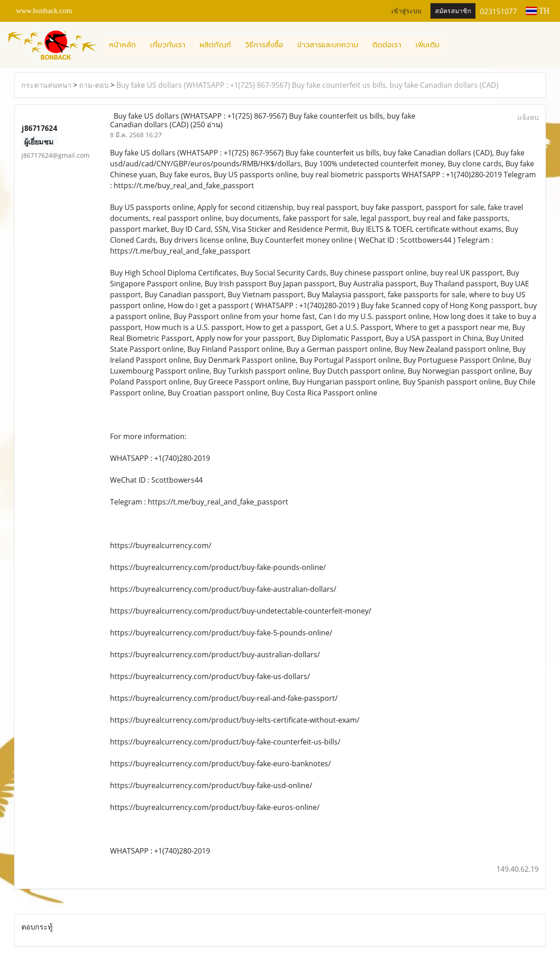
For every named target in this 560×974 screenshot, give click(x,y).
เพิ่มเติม (427, 45)
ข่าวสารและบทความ (328, 45)
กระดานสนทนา (46, 85)
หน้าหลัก (122, 45)
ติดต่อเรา (387, 45)
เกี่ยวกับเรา (168, 45)
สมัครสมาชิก (453, 11)
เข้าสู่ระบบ (406, 11)
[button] (455, 45)
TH (538, 11)
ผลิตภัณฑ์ (215, 45)
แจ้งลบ (528, 117)
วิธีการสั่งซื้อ (264, 45)
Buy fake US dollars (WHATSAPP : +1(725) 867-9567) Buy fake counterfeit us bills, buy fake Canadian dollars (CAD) (307, 85)
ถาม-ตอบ (94, 85)
